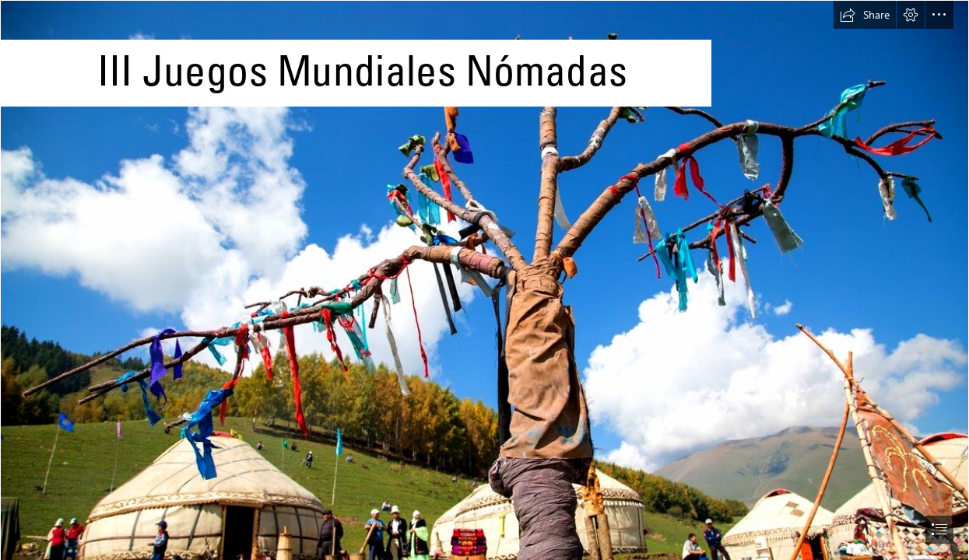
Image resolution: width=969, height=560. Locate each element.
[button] (865, 15)
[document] (484, 280)
